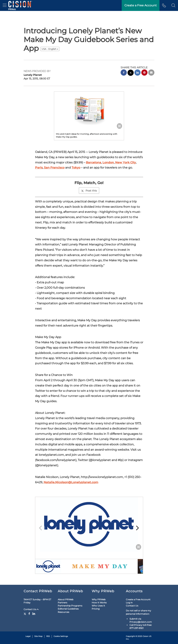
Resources (63, 612)
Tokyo (76, 168)
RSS (48, 636)
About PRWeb (66, 599)
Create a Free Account (138, 599)
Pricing (96, 609)
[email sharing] (151, 73)
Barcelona (94, 162)
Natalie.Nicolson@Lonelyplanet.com (71, 482)
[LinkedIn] (34, 614)
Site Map (38, 636)
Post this (89, 191)
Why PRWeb (99, 599)
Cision (145, 636)
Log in (129, 603)
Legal (28, 636)
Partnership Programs (70, 606)
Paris (39, 168)
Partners (62, 603)
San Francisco (54, 168)
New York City (126, 162)
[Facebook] (29, 614)
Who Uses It (98, 606)
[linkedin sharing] (137, 73)
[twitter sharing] (131, 73)
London (108, 162)
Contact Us (31, 609)
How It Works (99, 603)
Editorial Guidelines (68, 609)
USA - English (50, 49)
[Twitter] (25, 614)
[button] (173, 5)
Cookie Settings (61, 636)
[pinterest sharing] (144, 73)
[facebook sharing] (124, 73)
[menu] (5, 5)
